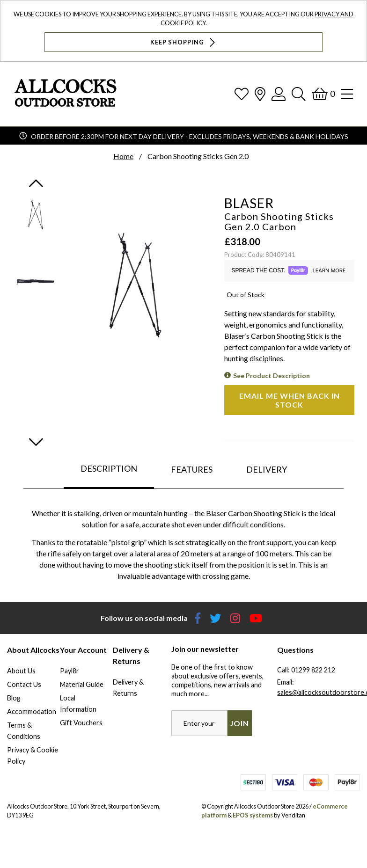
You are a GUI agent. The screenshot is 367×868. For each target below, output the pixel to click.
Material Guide (82, 684)
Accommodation (32, 711)
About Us (21, 671)
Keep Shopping (184, 42)
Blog (14, 698)
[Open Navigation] (347, 94)
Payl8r (70, 671)
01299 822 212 (313, 670)
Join (239, 723)
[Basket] (323, 94)
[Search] (299, 94)
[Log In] (279, 94)
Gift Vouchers (81, 723)
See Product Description (272, 376)
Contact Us (24, 684)
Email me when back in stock (290, 400)
